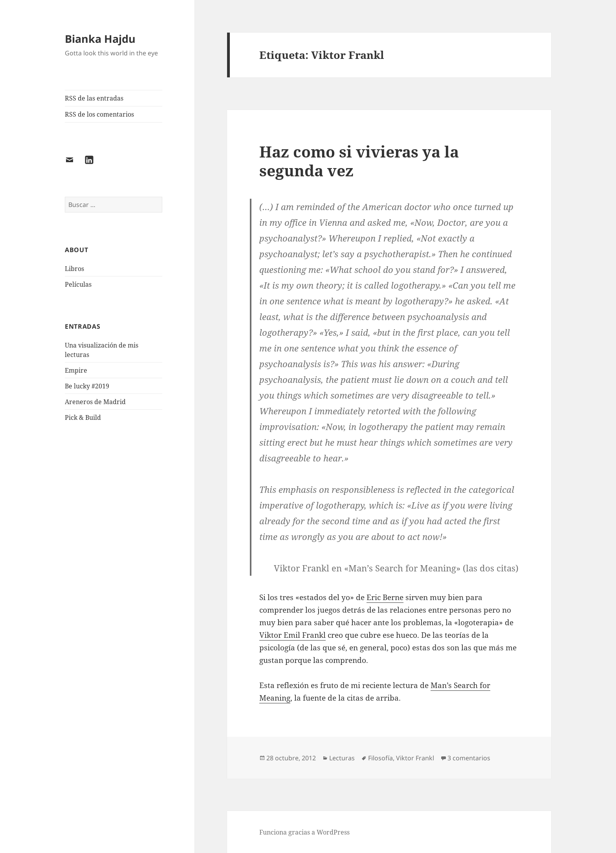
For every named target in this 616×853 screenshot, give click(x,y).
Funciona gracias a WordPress (304, 832)
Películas (78, 284)
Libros (74, 269)
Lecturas (342, 758)
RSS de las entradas (94, 98)
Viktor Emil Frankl (292, 635)
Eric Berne (385, 597)
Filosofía (380, 758)
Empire (76, 370)
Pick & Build (83, 417)
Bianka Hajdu (100, 39)
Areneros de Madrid (95, 402)
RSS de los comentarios (99, 114)
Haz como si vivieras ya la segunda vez (359, 161)
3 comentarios (469, 758)
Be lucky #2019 (87, 386)
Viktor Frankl (415, 758)
